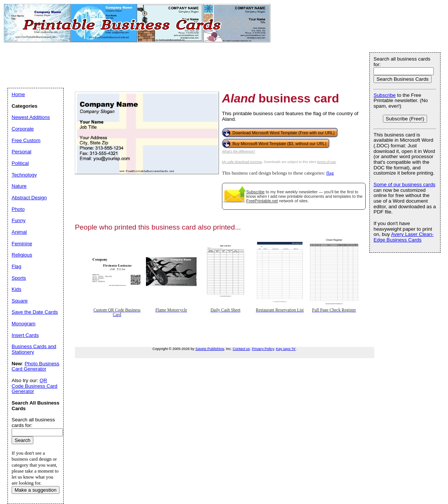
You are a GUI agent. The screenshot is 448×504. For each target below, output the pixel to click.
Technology (24, 175)
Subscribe (255, 192)
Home (18, 94)
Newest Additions (31, 117)
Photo (18, 209)
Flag (16, 266)
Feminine (22, 244)
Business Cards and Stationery (34, 349)
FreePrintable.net (262, 201)
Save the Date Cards (35, 312)
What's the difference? (239, 151)
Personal (22, 152)
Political (20, 163)
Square (20, 301)
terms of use (327, 162)
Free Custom (26, 140)
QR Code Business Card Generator (34, 386)
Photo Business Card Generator (35, 366)
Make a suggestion (36, 490)
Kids (16, 289)
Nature (19, 186)
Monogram (24, 324)
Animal (19, 232)
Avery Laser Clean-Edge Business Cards (404, 237)
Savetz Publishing (210, 349)
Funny (19, 220)
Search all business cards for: (402, 62)
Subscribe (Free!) (405, 119)
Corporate (23, 129)
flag (330, 173)
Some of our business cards (404, 185)
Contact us (241, 349)
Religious (22, 255)
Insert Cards (25, 335)
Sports (19, 278)
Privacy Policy (263, 349)
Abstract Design (29, 198)
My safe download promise (242, 162)
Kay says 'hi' (286, 349)
